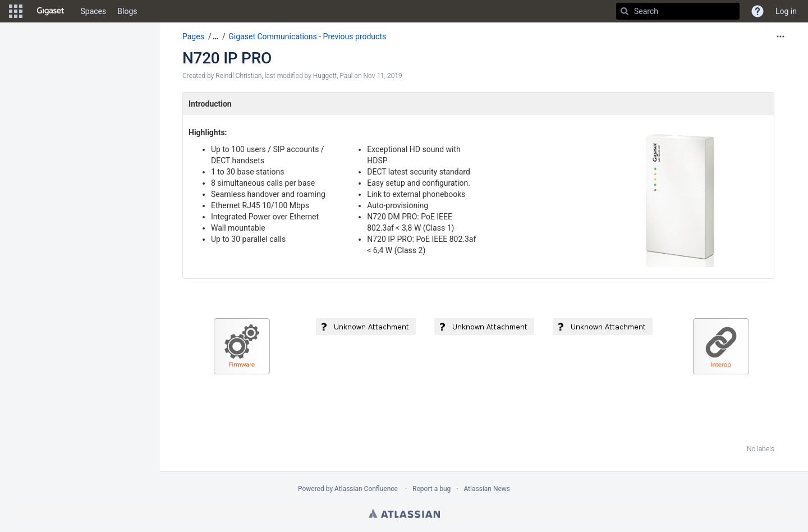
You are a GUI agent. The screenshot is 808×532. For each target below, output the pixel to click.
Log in (786, 11)
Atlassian (404, 513)
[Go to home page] (50, 11)
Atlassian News (487, 489)
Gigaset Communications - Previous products (307, 36)
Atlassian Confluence (366, 489)
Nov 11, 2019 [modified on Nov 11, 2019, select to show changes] (383, 76)
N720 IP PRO (227, 58)
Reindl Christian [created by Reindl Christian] (238, 76)
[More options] (781, 36)
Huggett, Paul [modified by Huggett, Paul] (333, 76)
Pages (193, 36)
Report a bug (431, 489)
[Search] (625, 11)
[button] (16, 11)
